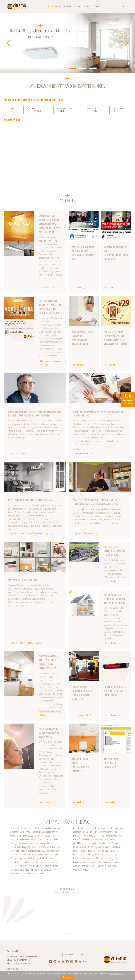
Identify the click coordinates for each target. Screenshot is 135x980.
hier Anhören (110, 365)
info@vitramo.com (14, 969)
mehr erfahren (78, 365)
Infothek (88, 7)
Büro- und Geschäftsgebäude (34, 110)
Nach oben (67, 933)
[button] (42, 69)
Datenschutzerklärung (117, 974)
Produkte (68, 7)
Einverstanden (67, 977)
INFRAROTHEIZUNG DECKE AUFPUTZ (40, 31)
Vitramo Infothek (82, 454)
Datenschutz (69, 955)
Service (78, 7)
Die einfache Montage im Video (50, 713)
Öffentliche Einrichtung (92, 110)
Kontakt (98, 7)
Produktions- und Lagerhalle (64, 110)
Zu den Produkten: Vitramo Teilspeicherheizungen (30, 533)
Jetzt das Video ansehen (20, 454)
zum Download (111, 802)
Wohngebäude (14, 109)
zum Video (77, 288)
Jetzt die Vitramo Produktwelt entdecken (26, 643)
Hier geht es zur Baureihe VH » (41, 37)
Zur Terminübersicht (80, 715)
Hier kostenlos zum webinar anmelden (51, 363)
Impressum (57, 955)
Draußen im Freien (118, 110)
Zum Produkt (45, 288)
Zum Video (109, 288)
